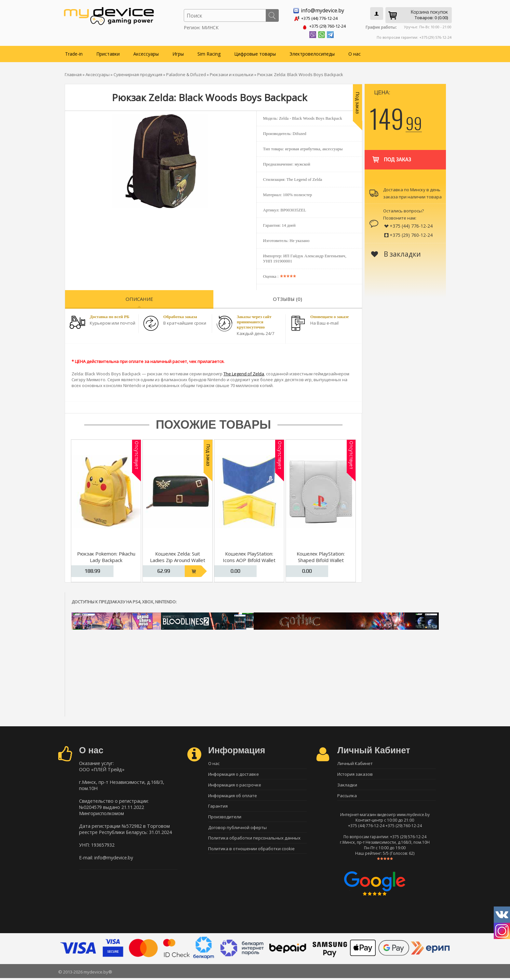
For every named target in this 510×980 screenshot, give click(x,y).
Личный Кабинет (355, 762)
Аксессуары (146, 53)
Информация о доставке (234, 774)
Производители (225, 819)
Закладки (347, 785)
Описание (139, 298)
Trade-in (74, 53)
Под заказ (391, 155)
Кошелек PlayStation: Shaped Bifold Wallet (321, 556)
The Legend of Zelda (244, 372)
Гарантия (218, 808)
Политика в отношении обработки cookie (251, 853)
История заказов (355, 774)
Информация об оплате (233, 797)
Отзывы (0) (288, 298)
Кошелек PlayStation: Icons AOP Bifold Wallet (249, 556)
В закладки (396, 253)
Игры (178, 53)
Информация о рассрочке (235, 785)
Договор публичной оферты (237, 831)
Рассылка (347, 797)
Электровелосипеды (312, 53)
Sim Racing (209, 53)
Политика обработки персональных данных (254, 842)
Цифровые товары (255, 53)
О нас (355, 53)
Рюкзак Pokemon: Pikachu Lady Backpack (106, 556)
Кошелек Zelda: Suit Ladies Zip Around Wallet (178, 556)
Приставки (108, 53)
